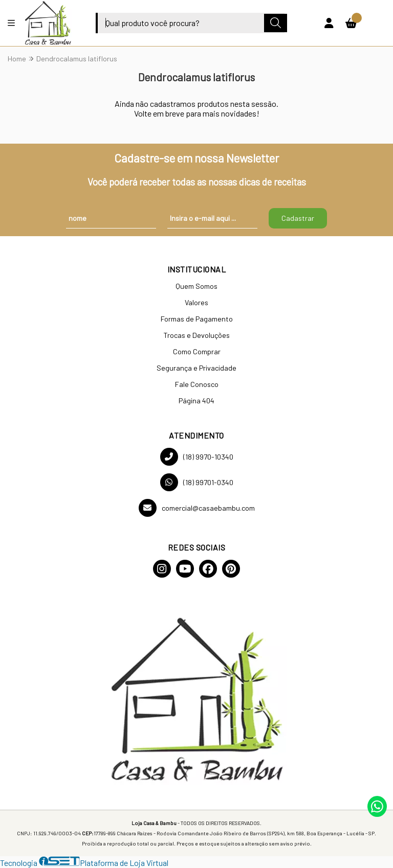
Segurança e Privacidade (196, 368)
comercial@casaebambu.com (197, 508)
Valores (196, 302)
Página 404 (196, 401)
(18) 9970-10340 (197, 457)
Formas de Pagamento (197, 319)
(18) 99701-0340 (197, 482)
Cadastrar (298, 218)
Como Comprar (197, 351)
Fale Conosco (197, 384)
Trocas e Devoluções (196, 335)
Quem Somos (196, 286)
